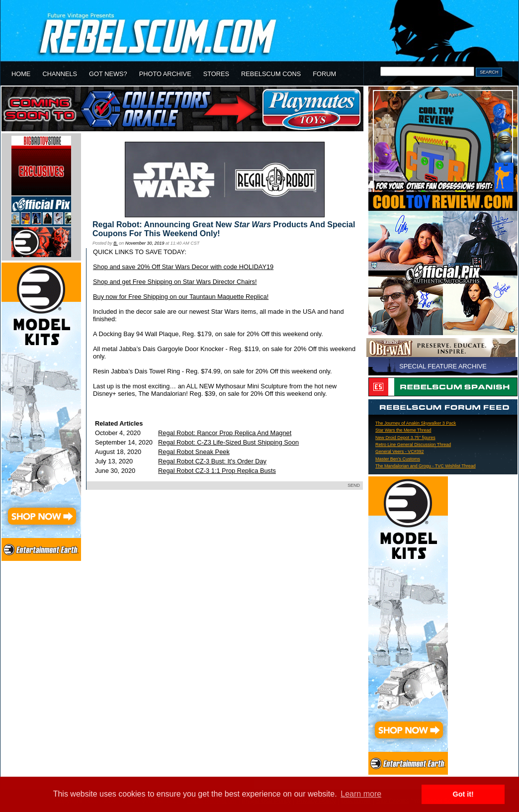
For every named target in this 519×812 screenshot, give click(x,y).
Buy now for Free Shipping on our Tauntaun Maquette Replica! (181, 297)
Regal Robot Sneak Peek (194, 452)
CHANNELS (60, 74)
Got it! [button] (463, 794)
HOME (21, 74)
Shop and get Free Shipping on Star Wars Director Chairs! (175, 282)
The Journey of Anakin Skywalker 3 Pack (416, 423)
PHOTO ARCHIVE (165, 74)
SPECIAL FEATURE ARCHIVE (443, 366)
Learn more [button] (361, 794)
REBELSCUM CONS (271, 74)
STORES (216, 74)
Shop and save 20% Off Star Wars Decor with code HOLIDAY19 (183, 267)
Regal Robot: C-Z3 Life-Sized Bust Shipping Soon (228, 442)
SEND (354, 485)
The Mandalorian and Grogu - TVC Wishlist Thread (426, 466)
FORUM (324, 74)
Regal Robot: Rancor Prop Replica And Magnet (225, 433)
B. (115, 243)
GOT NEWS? (108, 74)
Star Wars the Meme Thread (403, 430)
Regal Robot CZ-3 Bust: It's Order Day (212, 461)
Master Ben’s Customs (398, 459)
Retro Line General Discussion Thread (413, 445)
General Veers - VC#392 (400, 451)
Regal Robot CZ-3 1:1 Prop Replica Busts (217, 471)
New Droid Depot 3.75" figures (405, 438)
